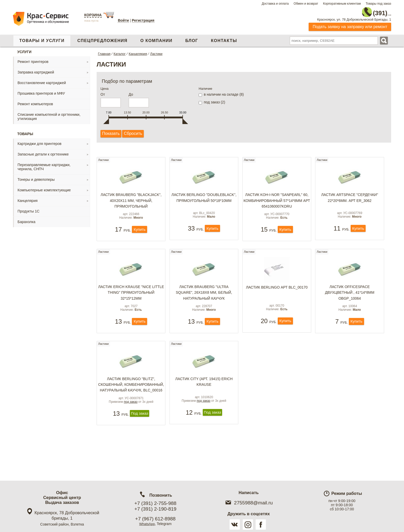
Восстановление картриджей (42, 80)
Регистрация (143, 20)
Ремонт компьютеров (35, 102)
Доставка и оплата (275, 4)
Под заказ (140, 439)
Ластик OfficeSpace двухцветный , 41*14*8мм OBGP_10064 (350, 302)
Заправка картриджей (36, 70)
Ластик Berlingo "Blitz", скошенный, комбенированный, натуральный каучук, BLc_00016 (131, 405)
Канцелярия (28, 198)
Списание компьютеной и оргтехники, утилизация (49, 114)
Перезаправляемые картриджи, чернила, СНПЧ (44, 165)
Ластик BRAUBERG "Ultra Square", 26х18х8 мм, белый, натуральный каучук (204, 302)
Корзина (93, 15)
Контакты (224, 38)
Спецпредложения (102, 38)
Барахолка (26, 219)
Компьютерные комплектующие (44, 188)
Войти (123, 20)
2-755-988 (365, 11)
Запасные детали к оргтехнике (43, 152)
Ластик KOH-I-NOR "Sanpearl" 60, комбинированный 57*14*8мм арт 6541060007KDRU (277, 202)
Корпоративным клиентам (342, 4)
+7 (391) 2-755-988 (155, 503)
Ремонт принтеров (33, 59)
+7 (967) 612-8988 (155, 519)
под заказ (131, 426)
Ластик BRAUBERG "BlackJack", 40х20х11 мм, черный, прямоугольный (131, 202)
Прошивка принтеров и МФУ (41, 91)
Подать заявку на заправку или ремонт (350, 24)
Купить (140, 237)
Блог (192, 38)
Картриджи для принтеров (39, 141)
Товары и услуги (42, 38)
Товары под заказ (378, 4)
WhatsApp (147, 524)
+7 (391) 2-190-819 (155, 509)
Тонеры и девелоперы (36, 177)
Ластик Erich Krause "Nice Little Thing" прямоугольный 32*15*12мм (131, 302)
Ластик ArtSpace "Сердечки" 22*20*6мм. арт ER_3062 (350, 199)
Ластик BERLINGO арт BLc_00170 (277, 297)
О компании (156, 38)
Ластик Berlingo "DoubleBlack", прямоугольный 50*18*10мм (204, 199)
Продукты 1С (28, 209)
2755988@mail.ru (249, 503)
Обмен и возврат (306, 4)
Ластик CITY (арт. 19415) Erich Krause (204, 399)
